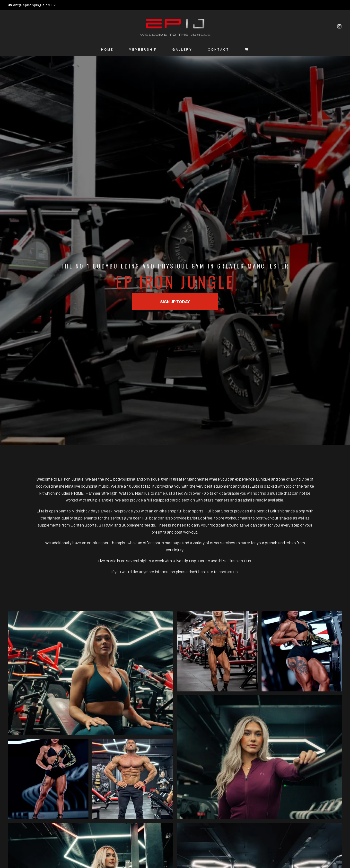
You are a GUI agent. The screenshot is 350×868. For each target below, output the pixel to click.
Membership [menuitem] (143, 50)
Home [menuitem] (107, 50)
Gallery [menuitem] (182, 50)
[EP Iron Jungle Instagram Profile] (339, 27)
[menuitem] (247, 50)
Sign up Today (175, 302)
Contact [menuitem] (219, 50)
